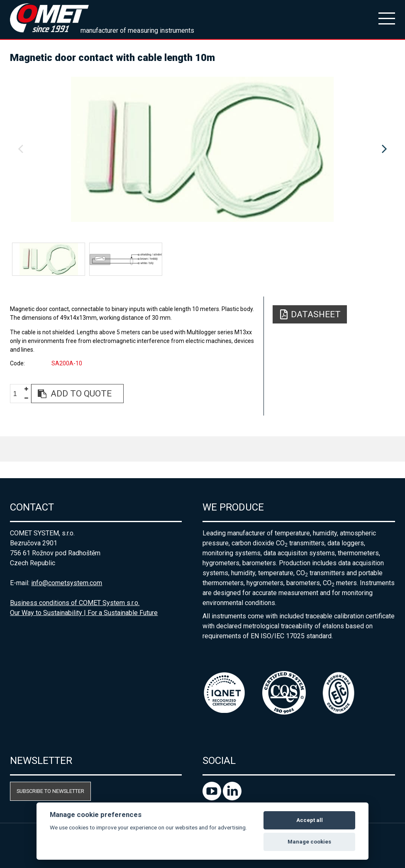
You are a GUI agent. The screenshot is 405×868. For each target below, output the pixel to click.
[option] (202, 149)
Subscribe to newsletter (50, 791)
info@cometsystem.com (67, 583)
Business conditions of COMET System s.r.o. (75, 603)
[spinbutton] (18, 394)
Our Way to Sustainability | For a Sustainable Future (84, 613)
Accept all (310, 820)
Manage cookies (309, 842)
